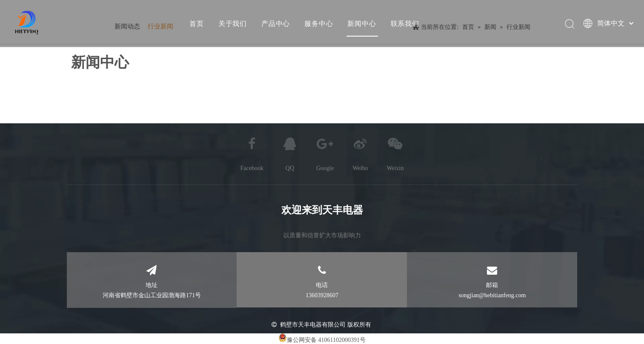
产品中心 (275, 23)
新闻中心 (362, 23)
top (626, 307)
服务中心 (318, 23)
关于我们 (232, 23)
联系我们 (405, 23)
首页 (196, 23)
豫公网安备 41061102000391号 (326, 340)
